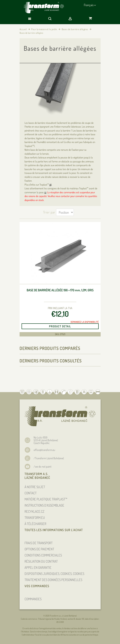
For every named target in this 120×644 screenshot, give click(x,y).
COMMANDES (33, 599)
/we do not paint (43, 466)
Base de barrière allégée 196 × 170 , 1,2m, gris (60, 290)
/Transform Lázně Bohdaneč (49, 458)
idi (50, 185)
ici (45, 192)
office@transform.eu (44, 450)
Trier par (49, 212)
